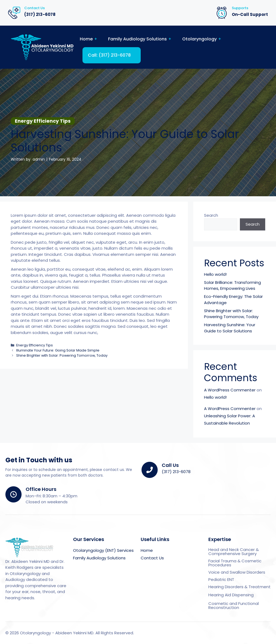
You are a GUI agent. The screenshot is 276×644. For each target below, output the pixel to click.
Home (86, 39)
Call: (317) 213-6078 (109, 55)
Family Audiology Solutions (137, 39)
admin (39, 159)
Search (211, 215)
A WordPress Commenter (230, 390)
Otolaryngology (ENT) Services (103, 550)
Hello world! (215, 274)
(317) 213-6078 (40, 14)
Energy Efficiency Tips (34, 345)
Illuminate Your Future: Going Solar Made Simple (58, 350)
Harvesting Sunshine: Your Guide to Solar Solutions (230, 328)
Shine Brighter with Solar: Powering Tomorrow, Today (62, 355)
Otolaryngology (199, 39)
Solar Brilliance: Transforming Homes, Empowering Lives (232, 285)
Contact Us (152, 558)
